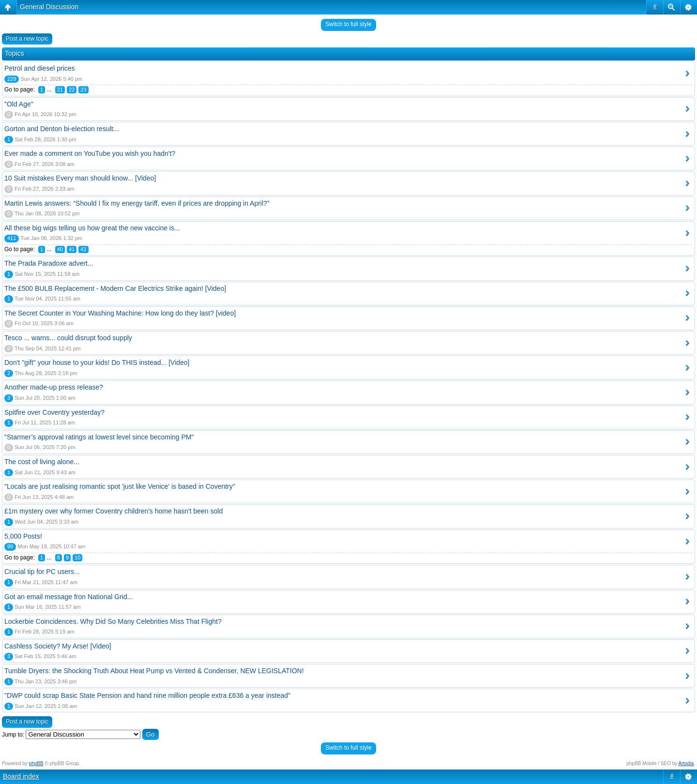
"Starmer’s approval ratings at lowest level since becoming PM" (99, 437)
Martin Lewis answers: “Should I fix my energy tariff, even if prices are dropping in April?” (137, 203)
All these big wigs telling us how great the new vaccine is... (92, 228)
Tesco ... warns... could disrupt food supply (68, 338)
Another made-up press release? (54, 387)
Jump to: (13, 735)
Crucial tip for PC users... (42, 572)
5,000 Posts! (23, 536)
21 (60, 90)
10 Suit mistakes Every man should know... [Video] (80, 178)
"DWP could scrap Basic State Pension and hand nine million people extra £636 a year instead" (147, 695)
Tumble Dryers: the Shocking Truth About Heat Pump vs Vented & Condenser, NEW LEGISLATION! (154, 671)
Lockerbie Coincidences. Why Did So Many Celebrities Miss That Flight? (113, 621)
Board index (21, 776)
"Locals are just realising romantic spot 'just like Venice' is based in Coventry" (120, 486)
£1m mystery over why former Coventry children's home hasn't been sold (114, 511)
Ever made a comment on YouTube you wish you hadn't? (90, 153)
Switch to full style (348, 24)
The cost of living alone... (42, 462)
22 (72, 90)
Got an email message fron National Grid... (68, 597)
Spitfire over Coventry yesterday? (54, 412)
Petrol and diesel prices (40, 68)
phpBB (36, 763)
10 (77, 558)
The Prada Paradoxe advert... (49, 263)
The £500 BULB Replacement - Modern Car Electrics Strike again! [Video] (115, 288)
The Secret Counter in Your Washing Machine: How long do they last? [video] (120, 313)
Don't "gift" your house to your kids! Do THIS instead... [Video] (97, 362)
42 (83, 249)
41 (72, 249)
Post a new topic (27, 39)
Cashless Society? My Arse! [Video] (58, 646)
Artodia (686, 763)
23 (83, 90)
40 (60, 249)
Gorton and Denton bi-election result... (62, 129)
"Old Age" (19, 104)
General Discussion (49, 7)
